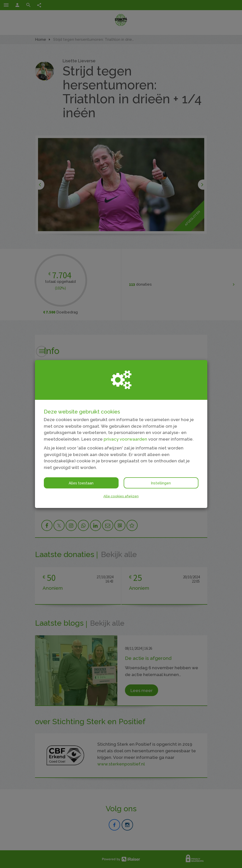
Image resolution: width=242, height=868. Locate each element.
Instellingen (161, 483)
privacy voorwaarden (125, 439)
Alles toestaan (81, 483)
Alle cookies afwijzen (121, 496)
